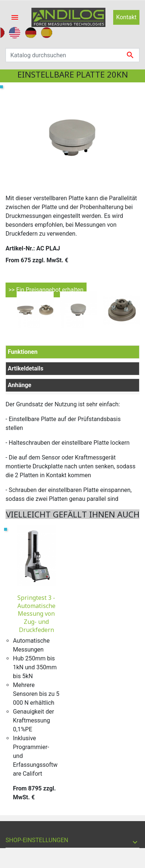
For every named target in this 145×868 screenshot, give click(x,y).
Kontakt (126, 17)
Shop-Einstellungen (37, 840)
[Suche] (72, 55)
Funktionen (23, 352)
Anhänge (20, 385)
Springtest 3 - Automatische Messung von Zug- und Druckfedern (36, 614)
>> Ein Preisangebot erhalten (46, 290)
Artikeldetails (26, 368)
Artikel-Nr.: (20, 248)
